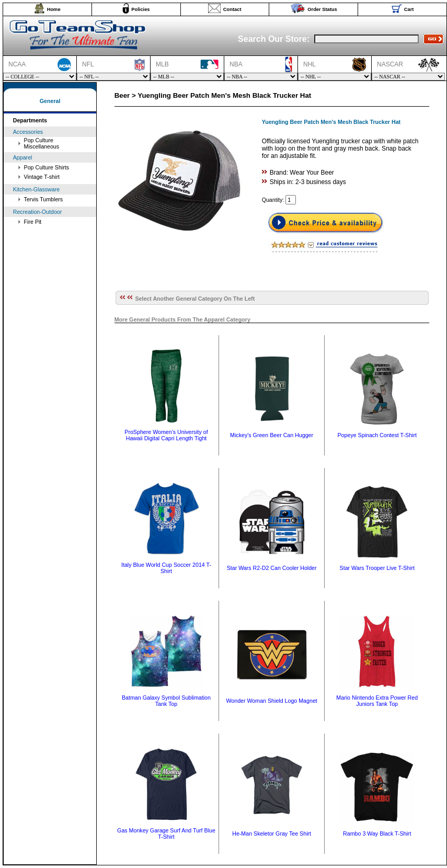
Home (54, 9)
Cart (409, 9)
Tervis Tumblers (44, 199)
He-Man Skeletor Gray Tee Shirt (272, 833)
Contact (232, 9)
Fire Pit (33, 222)
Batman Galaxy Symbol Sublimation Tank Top (166, 701)
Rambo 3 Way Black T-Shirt (377, 833)
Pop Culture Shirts (47, 167)
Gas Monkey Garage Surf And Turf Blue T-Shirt (166, 833)
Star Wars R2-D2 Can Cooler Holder (272, 568)
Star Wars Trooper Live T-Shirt (377, 568)
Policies (140, 9)
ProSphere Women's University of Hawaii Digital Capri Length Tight (166, 435)
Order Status (322, 9)
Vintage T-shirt (42, 177)
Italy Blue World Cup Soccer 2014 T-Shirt (166, 568)
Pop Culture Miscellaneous (42, 143)
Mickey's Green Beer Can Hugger (272, 435)
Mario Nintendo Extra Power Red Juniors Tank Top (377, 701)
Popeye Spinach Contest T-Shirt (377, 435)
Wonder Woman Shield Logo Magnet (271, 701)
